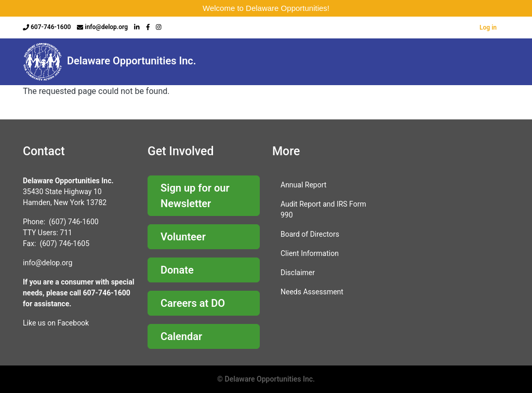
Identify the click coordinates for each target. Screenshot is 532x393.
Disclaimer (298, 273)
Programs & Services (403, 62)
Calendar (181, 336)
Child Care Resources (333, 62)
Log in (488, 28)
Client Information (310, 253)
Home (187, 62)
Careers (278, 62)
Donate (177, 270)
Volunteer (183, 237)
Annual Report (303, 185)
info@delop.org (106, 27)
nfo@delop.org (48, 263)
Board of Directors (310, 234)
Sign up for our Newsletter (195, 196)
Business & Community (469, 62)
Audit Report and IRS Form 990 (323, 209)
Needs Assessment (312, 292)
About (231, 62)
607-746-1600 (51, 27)
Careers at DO (193, 303)
